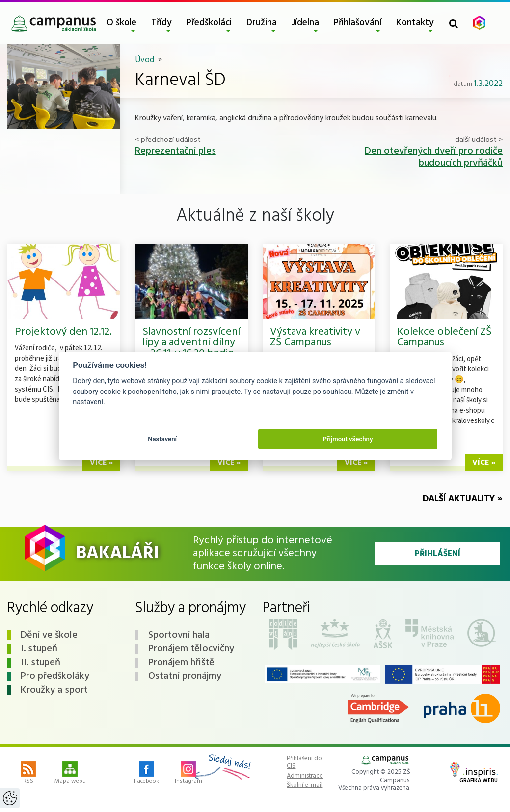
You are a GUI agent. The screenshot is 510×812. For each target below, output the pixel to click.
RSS (28, 774)
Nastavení (162, 439)
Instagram (188, 774)
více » (101, 463)
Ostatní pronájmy (185, 676)
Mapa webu (70, 774)
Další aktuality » (463, 499)
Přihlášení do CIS (304, 763)
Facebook (147, 774)
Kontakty (415, 23)
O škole (121, 23)
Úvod (145, 60)
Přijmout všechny (348, 439)
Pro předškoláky (55, 676)
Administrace (305, 776)
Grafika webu (474, 774)
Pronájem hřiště (181, 663)
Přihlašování (358, 23)
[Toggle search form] (454, 23)
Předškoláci (209, 23)
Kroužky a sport (54, 690)
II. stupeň (40, 663)
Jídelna (305, 23)
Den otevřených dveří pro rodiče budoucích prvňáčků (434, 157)
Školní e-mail (305, 785)
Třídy (161, 23)
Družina (262, 23)
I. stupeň (39, 649)
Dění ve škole (49, 635)
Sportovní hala (179, 635)
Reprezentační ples (175, 151)
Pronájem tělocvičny (191, 649)
